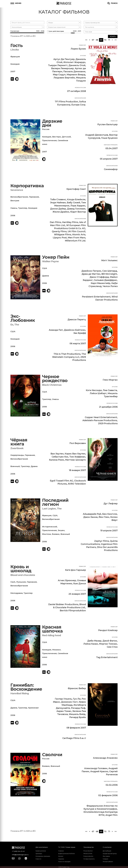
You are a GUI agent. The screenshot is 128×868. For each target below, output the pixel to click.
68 (97, 40)
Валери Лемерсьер (62, 68)
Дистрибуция (107, 851)
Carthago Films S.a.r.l (74, 738)
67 (93, 40)
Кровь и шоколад (21, 569)
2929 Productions (108, 423)
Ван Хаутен (57, 454)
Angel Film (112, 815)
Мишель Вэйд (77, 714)
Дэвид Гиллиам (76, 209)
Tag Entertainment (107, 657)
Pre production (88, 851)
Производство (89, 847)
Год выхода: (27, 31)
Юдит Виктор (78, 212)
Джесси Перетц (77, 320)
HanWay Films (70, 222)
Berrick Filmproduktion (73, 611)
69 (102, 40)
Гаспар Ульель (63, 699)
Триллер (23, 208)
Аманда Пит (56, 330)
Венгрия (15, 201)
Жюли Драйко (61, 212)
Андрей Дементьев (97, 135)
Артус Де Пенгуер (64, 59)
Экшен (61, 530)
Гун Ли (77, 699)
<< (86, 40)
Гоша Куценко (109, 138)
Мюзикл (56, 650)
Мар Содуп (59, 75)
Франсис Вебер (77, 688)
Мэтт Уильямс (109, 260)
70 (105, 40)
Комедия (15, 64)
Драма (45, 276)
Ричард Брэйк (78, 717)
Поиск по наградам (64, 862)
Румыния (21, 582)
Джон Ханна (90, 517)
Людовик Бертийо (64, 78)
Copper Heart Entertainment (101, 417)
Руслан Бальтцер (108, 124)
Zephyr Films (102, 541)
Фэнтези (47, 534)
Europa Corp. (79, 105)
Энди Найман (58, 203)
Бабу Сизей (74, 203)
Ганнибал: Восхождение (26, 687)
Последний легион (55, 502)
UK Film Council (77, 231)
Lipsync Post (60, 238)
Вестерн (57, 137)
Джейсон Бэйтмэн (75, 330)
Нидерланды (17, 455)
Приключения (49, 140)
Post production (88, 856)
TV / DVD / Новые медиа (67, 847)
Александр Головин (96, 768)
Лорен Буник (78, 49)
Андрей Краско (99, 771)
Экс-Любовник (23, 318)
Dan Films (55, 222)
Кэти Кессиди (94, 390)
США (45, 268)
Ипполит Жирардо (74, 62)
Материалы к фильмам (43, 856)
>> (116, 40)
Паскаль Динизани (74, 71)
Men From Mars (77, 238)
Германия (34, 197)
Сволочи (52, 755)
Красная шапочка (52, 629)
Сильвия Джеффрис (105, 280)
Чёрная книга (19, 442)
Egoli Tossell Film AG (61, 481)
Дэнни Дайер (58, 209)
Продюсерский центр (110, 854)
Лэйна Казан (91, 644)
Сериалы (61, 859)
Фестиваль (106, 856)
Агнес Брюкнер (67, 580)
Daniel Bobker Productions (63, 604)
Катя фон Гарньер (76, 570)
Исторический (50, 527)
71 (109, 40)
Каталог (61, 856)
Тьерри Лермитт (58, 65)
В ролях (83, 56)
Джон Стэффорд (99, 277)
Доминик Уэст (69, 702)
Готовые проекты (89, 859)
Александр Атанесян (105, 758)
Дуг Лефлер (111, 504)
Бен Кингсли (110, 514)
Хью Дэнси (80, 584)
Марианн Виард (76, 75)
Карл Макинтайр (101, 283)
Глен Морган (110, 380)
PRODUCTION (88, 854)
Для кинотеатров (42, 847)
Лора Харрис (78, 206)
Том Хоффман (77, 457)
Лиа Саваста (110, 390)
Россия (46, 129)
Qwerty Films (59, 231)
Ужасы (14, 208)
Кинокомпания (80, 98)
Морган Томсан (108, 644)
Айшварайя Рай (92, 514)
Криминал (33, 708)
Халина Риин (57, 460)
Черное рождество (55, 379)
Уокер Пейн (56, 257)
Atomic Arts (79, 235)
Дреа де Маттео (91, 274)
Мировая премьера (111, 145)
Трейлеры (39, 854)
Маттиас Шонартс (76, 460)
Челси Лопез (110, 286)
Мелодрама (16, 593)
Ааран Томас (64, 711)
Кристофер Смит (76, 189)
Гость (17, 45)
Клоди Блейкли (76, 199)
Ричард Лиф (78, 708)
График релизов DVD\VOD (67, 854)
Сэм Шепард (110, 271)
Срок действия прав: (64, 31)
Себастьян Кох (60, 457)
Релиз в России (80, 88)
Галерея (105, 859)
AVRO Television (77, 484)
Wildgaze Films (63, 235)
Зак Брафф (80, 333)
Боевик (56, 534)
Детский (66, 137)
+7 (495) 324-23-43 (18, 851)
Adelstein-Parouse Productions (100, 420)
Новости (38, 859)
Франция (15, 57)
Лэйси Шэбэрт (98, 393)
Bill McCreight (109, 274)
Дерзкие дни (52, 123)
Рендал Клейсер (108, 630)
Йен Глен (104, 517)
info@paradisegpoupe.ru (20, 855)
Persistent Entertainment (96, 297)
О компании (107, 847)
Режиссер (82, 45)
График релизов (41, 851)
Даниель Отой (77, 65)
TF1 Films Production (66, 102)
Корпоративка (27, 186)
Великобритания (19, 197)
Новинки (61, 851)
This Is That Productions (67, 354)
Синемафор (111, 169)
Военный (15, 466)
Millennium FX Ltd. (75, 241)
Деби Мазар (94, 641)
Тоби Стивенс (58, 199)
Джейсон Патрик (91, 271)
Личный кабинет (108, 862)
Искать (113, 36)
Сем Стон (112, 647)
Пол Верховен (78, 443)
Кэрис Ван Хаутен (75, 454)
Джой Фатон (110, 641)
